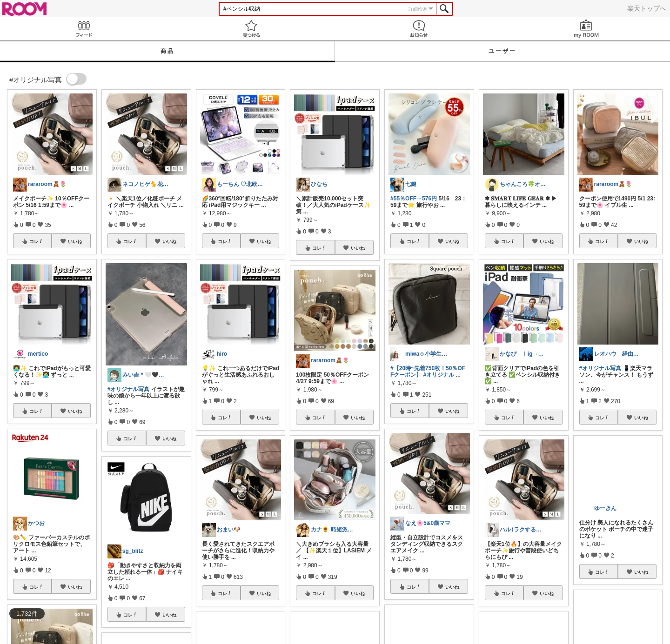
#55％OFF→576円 (414, 199)
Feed (84, 29)
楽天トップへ (647, 8)
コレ (36, 241)
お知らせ (419, 29)
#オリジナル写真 (129, 389)
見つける (251, 29)
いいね (75, 241)
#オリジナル (439, 375)
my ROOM (586, 29)
